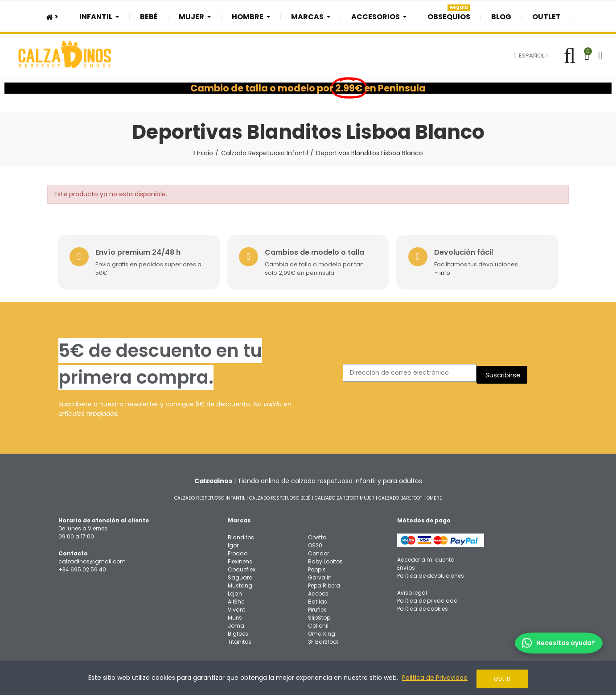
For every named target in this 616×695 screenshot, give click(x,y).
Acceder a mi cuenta (426, 558)
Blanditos (241, 536)
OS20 (315, 544)
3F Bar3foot (323, 640)
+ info (445, 271)
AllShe (236, 600)
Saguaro (240, 576)
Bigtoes (238, 632)
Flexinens (240, 560)
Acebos (318, 592)
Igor (233, 544)
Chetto (317, 536)
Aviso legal (412, 591)
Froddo (238, 552)
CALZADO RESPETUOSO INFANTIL (210, 496)
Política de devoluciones (431, 574)
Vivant (236, 608)
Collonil (318, 624)
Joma (236, 624)
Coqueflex (242, 568)
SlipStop (319, 616)
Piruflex (317, 608)
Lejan (235, 592)
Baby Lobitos (325, 560)
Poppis (317, 568)
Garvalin (320, 576)
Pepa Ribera (324, 584)
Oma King (322, 632)
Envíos (406, 566)
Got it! (502, 679)
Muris (235, 616)
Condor (318, 552)
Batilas (318, 600)
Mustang (240, 584)
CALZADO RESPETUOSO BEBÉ (280, 496)
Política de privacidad (427, 599)
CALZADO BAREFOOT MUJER (345, 496)
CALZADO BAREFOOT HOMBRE (410, 496)
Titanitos (240, 640)
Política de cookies (423, 607)
